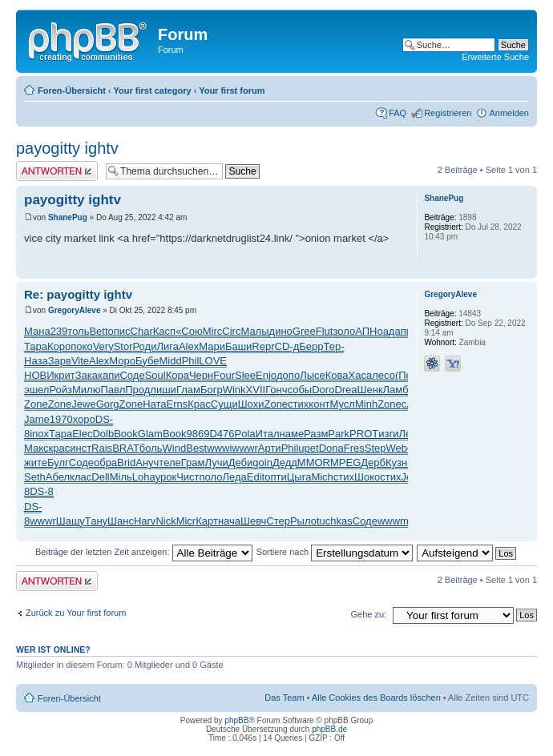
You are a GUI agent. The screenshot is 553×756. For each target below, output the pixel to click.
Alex (189, 346)
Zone (36, 404)
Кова (337, 375)
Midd (170, 361)
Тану (96, 521)
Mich (322, 477)
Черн (201, 375)
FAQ (398, 113)
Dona (331, 448)
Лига (167, 346)
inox (39, 434)
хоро (84, 419)
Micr (186, 521)
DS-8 (42, 491)
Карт (207, 521)
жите (36, 462)
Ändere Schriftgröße (517, 87)
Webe (399, 448)
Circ (231, 331)
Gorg (108, 404)
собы (300, 390)
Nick (165, 521)
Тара (36, 346)
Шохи (251, 404)
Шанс (121, 521)
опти (276, 477)
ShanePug (68, 217)
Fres (354, 448)
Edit (256, 477)
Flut (325, 331)
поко (81, 346)
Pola (245, 434)
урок (166, 477)
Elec (82, 434)
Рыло (303, 521)
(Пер (406, 375)
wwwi (219, 448)
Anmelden (509, 113)
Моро (122, 361)
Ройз (61, 390)
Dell (100, 477)
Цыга (299, 477)
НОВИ (39, 375)
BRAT (126, 448)
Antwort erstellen (57, 171)
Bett (98, 331)
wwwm (393, 521)
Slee (245, 375)
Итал (268, 434)
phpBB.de (329, 729)
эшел (36, 390)
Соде (132, 375)
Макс (36, 448)
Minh (366, 404)
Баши (238, 346)
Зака (87, 375)
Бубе (147, 361)
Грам (193, 462)
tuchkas (335, 521)
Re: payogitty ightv (78, 294)
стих (298, 404)
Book (126, 434)
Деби (241, 462)
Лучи (216, 462)
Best (196, 448)
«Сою (189, 331)
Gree (304, 331)
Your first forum (232, 90)
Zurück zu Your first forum (76, 613)
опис (119, 331)
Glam (150, 434)
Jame (37, 419)
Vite (80, 361)
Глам (188, 390)
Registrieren (448, 113)
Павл (113, 390)
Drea (345, 390)
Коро (59, 346)
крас (60, 448)
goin (262, 462)
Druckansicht (493, 87)
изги (388, 434)
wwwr (245, 448)
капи (109, 375)
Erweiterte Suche (495, 57)
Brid (126, 462)
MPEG (345, 462)
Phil (191, 361)
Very (103, 346)
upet (308, 448)
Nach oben (525, 270)
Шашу (71, 521)
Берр (311, 346)
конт (319, 404)
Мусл (343, 404)
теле (170, 462)
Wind (175, 448)
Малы (254, 331)
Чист (188, 477)
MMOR (314, 462)
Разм (316, 434)
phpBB (236, 720)
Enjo (266, 375)
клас (81, 477)
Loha (144, 477)
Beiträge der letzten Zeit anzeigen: (144, 552)
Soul (155, 375)
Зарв (60, 361)
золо (344, 331)
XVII (256, 390)
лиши (163, 390)
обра (105, 462)
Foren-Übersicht (72, 90)
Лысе (313, 375)
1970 (61, 419)
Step (375, 448)
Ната (154, 404)
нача (229, 521)
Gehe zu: (368, 614)
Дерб (373, 462)
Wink (234, 390)
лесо (383, 375)
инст (81, 448)
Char (142, 331)
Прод (137, 390)
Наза (36, 361)
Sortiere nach (335, 552)
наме (292, 434)
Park (339, 434)
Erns (178, 404)
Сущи (224, 404)
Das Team (284, 698)
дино (281, 331)
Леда (235, 477)
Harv (145, 521)
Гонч (276, 390)
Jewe (83, 404)
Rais (102, 448)
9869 (198, 434)
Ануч (147, 462)
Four (224, 375)
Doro (323, 390)
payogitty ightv (67, 148)
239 (59, 331)
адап (395, 331)
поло (211, 477)
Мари (212, 346)
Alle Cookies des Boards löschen (376, 698)
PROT (364, 434)
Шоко (367, 477)
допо (288, 375)
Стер (278, 521)
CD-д (287, 346)
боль (151, 448)
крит (65, 375)
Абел (58, 477)
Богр (212, 390)
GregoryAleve (75, 310)
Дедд (285, 462)
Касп (164, 331)
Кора (178, 375)
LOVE (213, 361)
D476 (222, 434)
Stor (123, 346)
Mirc (213, 331)
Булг (58, 462)
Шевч (253, 521)
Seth (35, 477)
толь (78, 331)
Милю (86, 390)
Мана (37, 331)
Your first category (153, 90)
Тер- (333, 346)
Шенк (370, 390)
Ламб (396, 390)
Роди (145, 346)
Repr (263, 346)
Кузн (396, 462)
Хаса (361, 375)
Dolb (103, 434)
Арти (270, 448)
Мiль (121, 477)
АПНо (369, 331)
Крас (199, 404)
